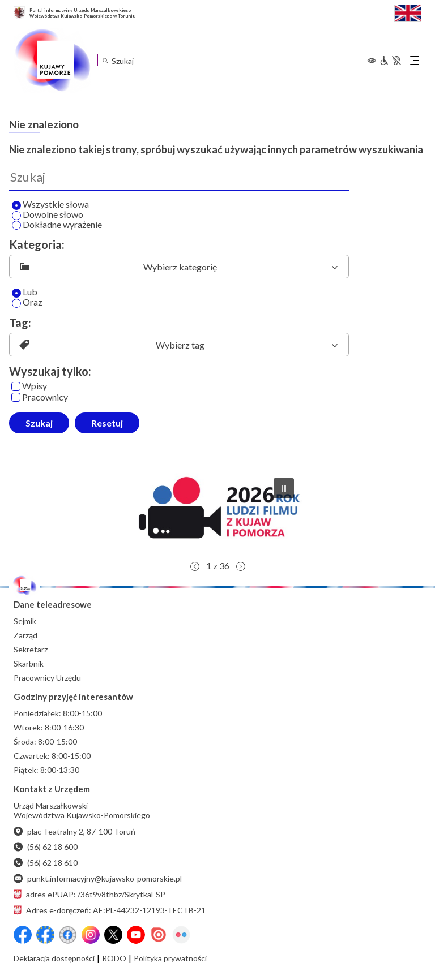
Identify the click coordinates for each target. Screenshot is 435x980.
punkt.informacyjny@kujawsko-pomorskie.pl (98, 878)
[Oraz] (16, 303)
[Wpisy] (16, 386)
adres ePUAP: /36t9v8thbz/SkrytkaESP (89, 894)
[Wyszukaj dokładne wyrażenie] (16, 225)
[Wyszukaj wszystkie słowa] (16, 205)
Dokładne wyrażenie (57, 225)
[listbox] (179, 267)
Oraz (27, 303)
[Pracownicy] (16, 397)
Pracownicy (40, 397)
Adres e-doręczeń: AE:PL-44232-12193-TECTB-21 (110, 910)
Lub (25, 293)
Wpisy (29, 386)
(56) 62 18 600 (46, 847)
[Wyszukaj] (179, 177)
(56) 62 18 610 (46, 863)
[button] (217, 512)
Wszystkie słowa (50, 205)
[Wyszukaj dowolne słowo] (16, 216)
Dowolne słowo (48, 215)
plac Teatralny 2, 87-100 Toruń (74, 831)
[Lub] (16, 293)
